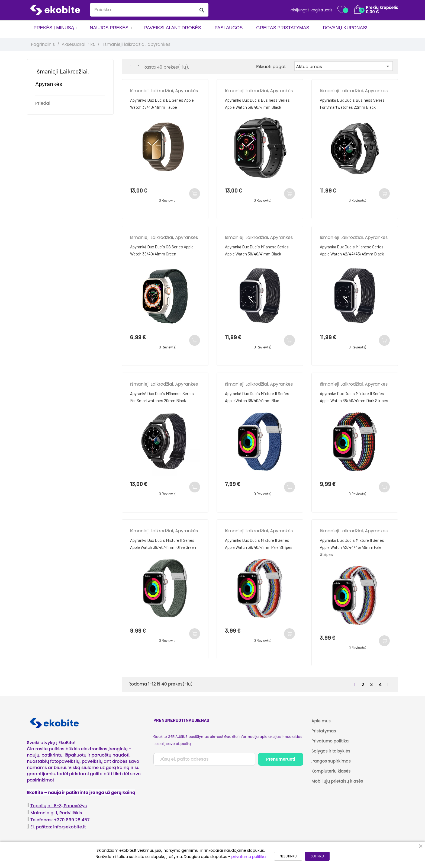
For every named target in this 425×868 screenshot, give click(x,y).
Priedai (43, 103)
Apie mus (321, 721)
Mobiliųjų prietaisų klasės (337, 781)
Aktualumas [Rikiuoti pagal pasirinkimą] (344, 66)
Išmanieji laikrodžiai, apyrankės (164, 91)
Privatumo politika (330, 741)
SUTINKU (317, 856)
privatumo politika (248, 857)
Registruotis (321, 10)
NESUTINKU (288, 856)
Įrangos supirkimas (331, 761)
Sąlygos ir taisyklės (331, 751)
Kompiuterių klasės (331, 771)
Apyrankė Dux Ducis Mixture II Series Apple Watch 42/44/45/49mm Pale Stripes (352, 547)
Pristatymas (324, 731)
